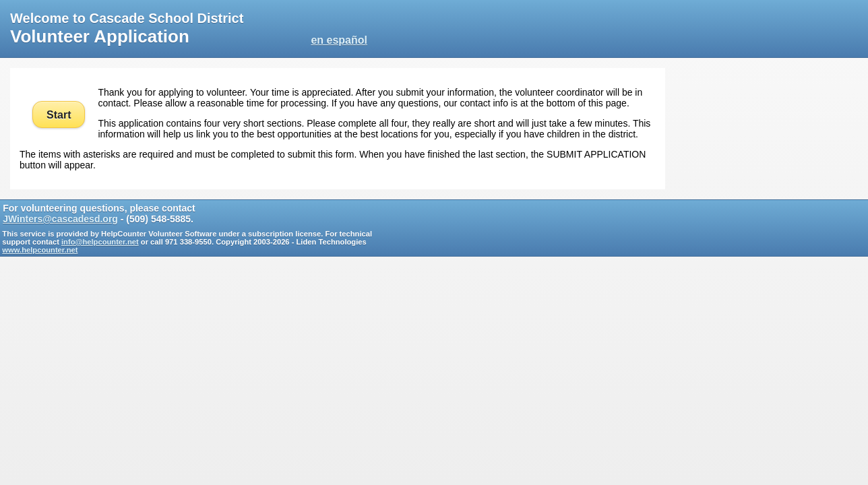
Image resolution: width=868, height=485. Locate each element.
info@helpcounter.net (100, 242)
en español (339, 40)
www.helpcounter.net (40, 250)
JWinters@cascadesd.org (60, 219)
